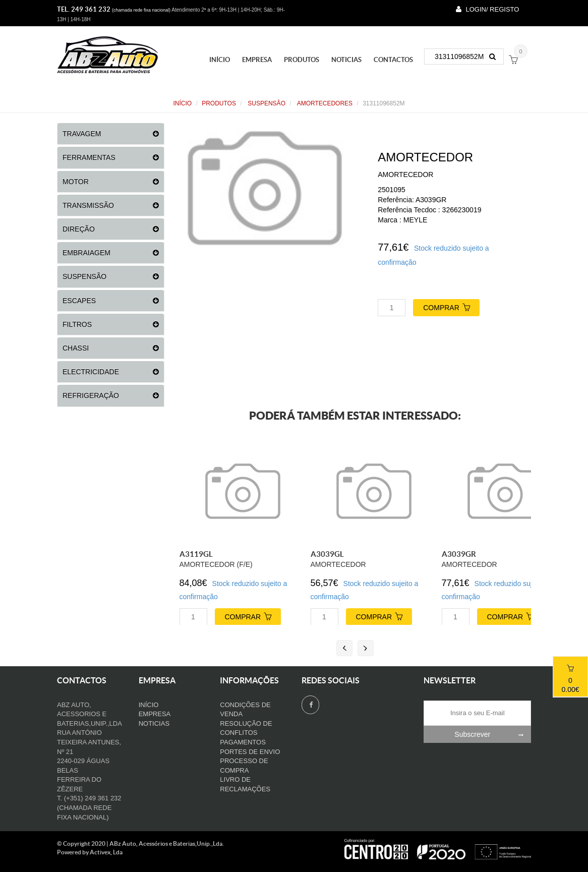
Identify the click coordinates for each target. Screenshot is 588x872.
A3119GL (196, 554)
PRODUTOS (302, 60)
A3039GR (459, 554)
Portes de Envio (250, 752)
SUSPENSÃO (266, 103)
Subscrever (493, 734)
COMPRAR (451, 306)
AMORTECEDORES (324, 103)
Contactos (393, 60)
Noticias (346, 60)
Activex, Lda (106, 852)
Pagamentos (243, 742)
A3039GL (327, 554)
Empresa (257, 60)
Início (220, 60)
